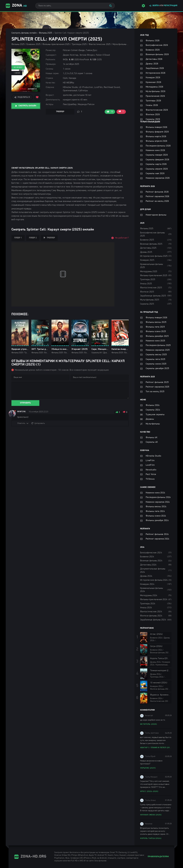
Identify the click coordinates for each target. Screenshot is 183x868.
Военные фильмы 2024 (151, 561)
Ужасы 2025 (146, 284)
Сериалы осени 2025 (156, 364)
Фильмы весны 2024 (156, 507)
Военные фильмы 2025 (151, 244)
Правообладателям (158, 857)
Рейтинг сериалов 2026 (157, 197)
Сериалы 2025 (147, 304)
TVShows (150, 479)
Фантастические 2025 (151, 288)
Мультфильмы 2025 (150, 300)
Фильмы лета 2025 (155, 327)
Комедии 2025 (147, 260)
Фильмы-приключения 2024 (154, 600)
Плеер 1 (18, 238)
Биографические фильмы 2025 (152, 234)
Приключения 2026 (155, 96)
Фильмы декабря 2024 (157, 520)
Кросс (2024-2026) (149, 791)
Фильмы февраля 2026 (157, 132)
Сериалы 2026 (153, 119)
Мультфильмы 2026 (155, 91)
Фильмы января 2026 (156, 127)
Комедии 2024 (147, 584)
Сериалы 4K (152, 442)
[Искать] (111, 6)
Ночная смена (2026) (151, 815)
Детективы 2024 (148, 565)
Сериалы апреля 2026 (157, 169)
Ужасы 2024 (146, 608)
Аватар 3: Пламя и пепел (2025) (156, 748)
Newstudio (151, 470)
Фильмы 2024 (153, 405)
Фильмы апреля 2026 (156, 141)
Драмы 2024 (146, 576)
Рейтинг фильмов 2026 (157, 192)
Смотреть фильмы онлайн (24, 33)
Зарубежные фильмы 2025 (153, 296)
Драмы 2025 (146, 252)
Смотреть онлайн (27, 106)
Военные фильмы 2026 (157, 55)
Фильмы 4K (152, 438)
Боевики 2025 (147, 240)
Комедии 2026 (153, 78)
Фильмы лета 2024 (155, 511)
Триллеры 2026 (153, 101)
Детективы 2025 (148, 248)
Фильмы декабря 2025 (157, 336)
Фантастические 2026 (157, 110)
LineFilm (150, 461)
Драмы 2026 (152, 64)
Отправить (25, 403)
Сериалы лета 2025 (155, 359)
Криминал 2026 (153, 82)
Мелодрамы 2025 (149, 272)
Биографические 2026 (157, 45)
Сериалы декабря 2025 (157, 368)
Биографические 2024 (151, 553)
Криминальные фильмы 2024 (151, 590)
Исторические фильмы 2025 (154, 256)
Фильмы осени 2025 (156, 332)
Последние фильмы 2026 (158, 146)
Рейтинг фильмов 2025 (157, 382)
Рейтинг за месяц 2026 (157, 201)
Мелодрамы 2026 (154, 87)
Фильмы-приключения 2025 (154, 276)
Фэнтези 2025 (147, 292)
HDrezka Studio (153, 456)
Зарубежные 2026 (155, 68)
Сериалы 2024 (153, 410)
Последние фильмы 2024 (158, 497)
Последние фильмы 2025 (158, 345)
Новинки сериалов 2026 (158, 178)
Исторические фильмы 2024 (154, 580)
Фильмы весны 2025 (156, 322)
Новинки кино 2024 (155, 493)
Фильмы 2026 (153, 41)
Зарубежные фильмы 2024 (153, 620)
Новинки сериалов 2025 (158, 350)
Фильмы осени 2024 (156, 516)
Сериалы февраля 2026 (157, 160)
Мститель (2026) (149, 724)
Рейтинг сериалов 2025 (157, 387)
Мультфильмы (153, 424)
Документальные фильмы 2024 (153, 570)
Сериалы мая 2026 (155, 174)
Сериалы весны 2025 (156, 355)
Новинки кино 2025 (155, 341)
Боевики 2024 (147, 557)
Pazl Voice (151, 474)
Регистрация (170, 6)
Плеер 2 (33, 238)
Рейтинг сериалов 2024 (157, 539)
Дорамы (150, 419)
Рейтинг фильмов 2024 (157, 534)
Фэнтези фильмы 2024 (151, 616)
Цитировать (40, 423)
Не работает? (122, 238)
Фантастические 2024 (151, 612)
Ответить (21, 423)
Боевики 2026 (153, 50)
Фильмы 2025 (46, 33)
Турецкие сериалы (155, 415)
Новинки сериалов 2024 (158, 502)
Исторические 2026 (155, 73)
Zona (16, 6)
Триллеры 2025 (148, 280)
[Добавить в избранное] (37, 97)
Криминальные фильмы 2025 (151, 266)
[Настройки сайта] (143, 6)
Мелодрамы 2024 (149, 596)
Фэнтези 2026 (153, 115)
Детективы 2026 (154, 59)
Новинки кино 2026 (155, 150)
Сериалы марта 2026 (156, 164)
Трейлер (60, 112)
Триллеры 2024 (148, 604)
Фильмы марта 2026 (156, 137)
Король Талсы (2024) (151, 838)
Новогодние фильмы (156, 215)
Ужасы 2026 (152, 105)
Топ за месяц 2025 (155, 392)
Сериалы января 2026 (157, 155)
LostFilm (150, 465)
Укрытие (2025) (148, 768)
